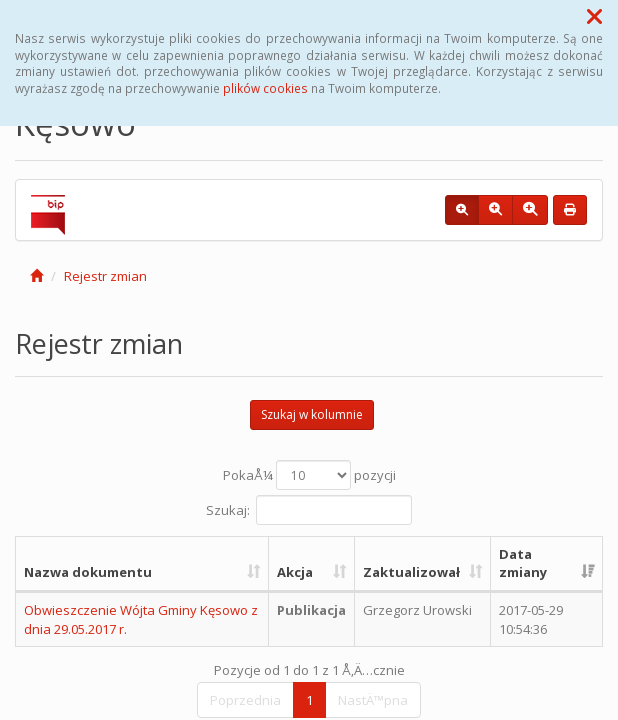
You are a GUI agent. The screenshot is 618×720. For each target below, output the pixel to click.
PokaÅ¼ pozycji (309, 475)
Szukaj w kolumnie (312, 414)
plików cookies (265, 88)
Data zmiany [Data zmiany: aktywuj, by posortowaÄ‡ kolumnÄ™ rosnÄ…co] (523, 563)
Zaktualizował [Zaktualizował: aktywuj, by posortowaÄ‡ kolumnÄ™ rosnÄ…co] (411, 572)
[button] (594, 16)
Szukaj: (309, 510)
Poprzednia (245, 700)
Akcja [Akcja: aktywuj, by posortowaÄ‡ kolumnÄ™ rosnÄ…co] (295, 572)
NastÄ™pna (373, 700)
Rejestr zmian (105, 276)
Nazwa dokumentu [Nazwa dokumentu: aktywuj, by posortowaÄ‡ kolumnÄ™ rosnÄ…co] (88, 572)
